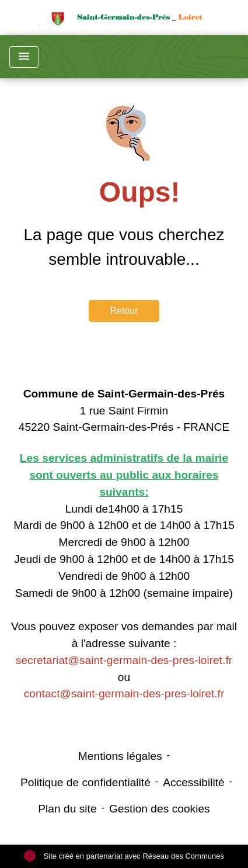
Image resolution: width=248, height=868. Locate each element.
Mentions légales (120, 756)
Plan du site (67, 809)
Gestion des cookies (160, 809)
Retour (124, 311)
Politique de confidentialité (85, 782)
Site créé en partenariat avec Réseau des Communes (124, 856)
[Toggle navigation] (24, 57)
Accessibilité (194, 782)
